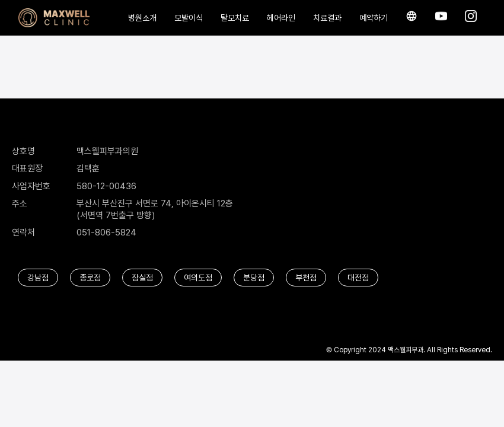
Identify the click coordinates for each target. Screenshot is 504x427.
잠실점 (142, 278)
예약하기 (374, 18)
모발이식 (189, 18)
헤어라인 (281, 18)
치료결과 (327, 18)
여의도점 (198, 278)
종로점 (90, 278)
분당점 (254, 278)
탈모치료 (235, 18)
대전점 (358, 278)
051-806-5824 (106, 232)
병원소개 (142, 18)
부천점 (306, 278)
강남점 (38, 278)
